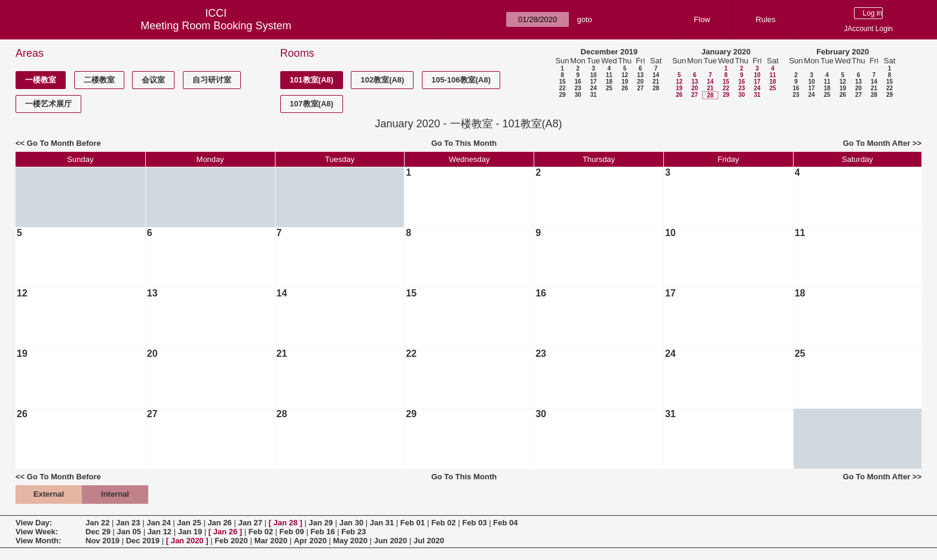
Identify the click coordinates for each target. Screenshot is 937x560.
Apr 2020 (310, 541)
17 (593, 82)
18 (609, 82)
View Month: (38, 541)
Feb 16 (322, 532)
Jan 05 (129, 532)
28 (656, 88)
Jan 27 (250, 523)
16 (578, 82)
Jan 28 (286, 523)
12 (625, 75)
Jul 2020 (429, 541)
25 (609, 88)
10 (593, 75)
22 (562, 88)
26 (625, 88)
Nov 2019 (102, 541)
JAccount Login (868, 29)
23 (578, 88)
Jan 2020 (187, 541)
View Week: (37, 532)
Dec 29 (98, 532)
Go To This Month (464, 143)
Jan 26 (219, 523)
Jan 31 (382, 523)
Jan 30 (351, 523)
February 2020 (843, 52)
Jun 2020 (391, 541)
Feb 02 (444, 523)
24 (593, 88)
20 (640, 82)
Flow (702, 19)
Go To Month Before (64, 143)
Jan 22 (97, 523)
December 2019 (609, 52)
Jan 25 (189, 523)
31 (593, 95)
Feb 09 (292, 532)
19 (625, 82)
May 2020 (350, 541)
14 (656, 75)
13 (640, 75)
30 (578, 95)
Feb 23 (353, 532)
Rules (766, 19)
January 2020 (726, 52)
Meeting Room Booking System (216, 26)
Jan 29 (321, 523)
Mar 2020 (271, 541)
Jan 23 (128, 523)
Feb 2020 (231, 541)
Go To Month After (877, 143)
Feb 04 (505, 523)
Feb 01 (413, 523)
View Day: (34, 523)
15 (562, 82)
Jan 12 (160, 532)
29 (562, 95)
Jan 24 (158, 523)
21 (656, 82)
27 (640, 88)
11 (609, 75)
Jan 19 (190, 532)
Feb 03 (474, 523)
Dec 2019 (143, 541)
